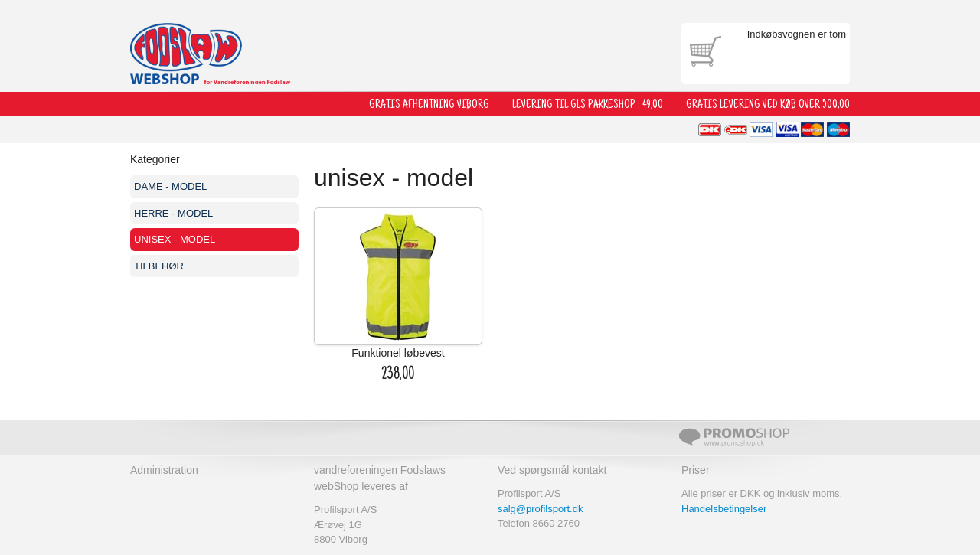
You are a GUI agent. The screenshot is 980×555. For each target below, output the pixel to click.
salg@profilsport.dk (540, 509)
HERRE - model (173, 213)
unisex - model (175, 239)
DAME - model (170, 186)
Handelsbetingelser (724, 509)
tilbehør (159, 266)
